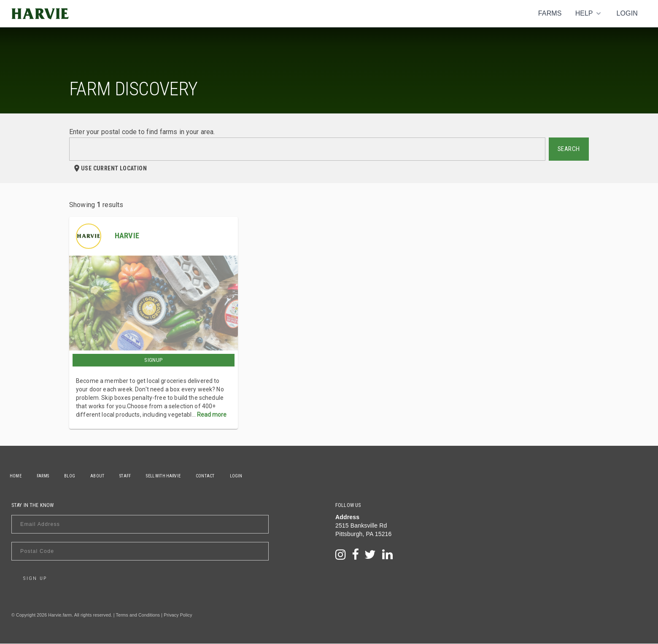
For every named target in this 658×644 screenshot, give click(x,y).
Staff (140, 476)
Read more (212, 415)
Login (627, 13)
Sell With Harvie (181, 476)
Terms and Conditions (138, 615)
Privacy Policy (178, 615)
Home (17, 476)
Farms (550, 13)
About (109, 476)
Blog (78, 476)
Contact (226, 476)
